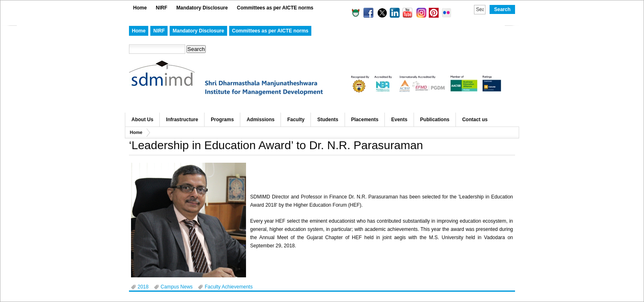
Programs (222, 120)
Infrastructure (182, 120)
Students (328, 120)
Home (140, 8)
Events (399, 120)
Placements (365, 120)
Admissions (260, 120)
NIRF (161, 8)
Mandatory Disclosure (202, 8)
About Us (142, 120)
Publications (435, 120)
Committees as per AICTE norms (275, 8)
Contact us (475, 120)
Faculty (296, 120)
